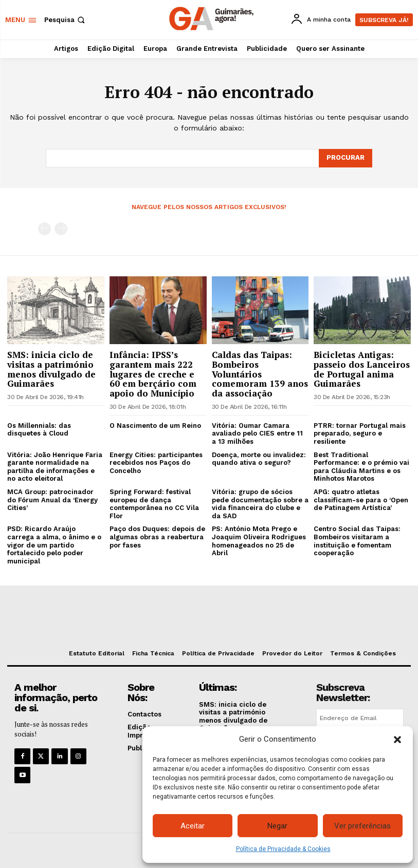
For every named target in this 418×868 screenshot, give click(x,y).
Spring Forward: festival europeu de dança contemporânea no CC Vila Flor (154, 504)
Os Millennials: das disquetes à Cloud (39, 430)
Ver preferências (362, 826)
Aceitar (193, 826)
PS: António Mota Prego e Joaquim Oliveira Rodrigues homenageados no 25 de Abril (259, 541)
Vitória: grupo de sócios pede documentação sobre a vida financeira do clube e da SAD (260, 504)
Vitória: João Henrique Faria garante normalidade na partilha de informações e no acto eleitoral (55, 467)
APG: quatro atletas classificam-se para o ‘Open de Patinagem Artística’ (361, 500)
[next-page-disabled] (61, 229)
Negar (277, 826)
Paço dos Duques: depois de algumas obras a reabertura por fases (157, 537)
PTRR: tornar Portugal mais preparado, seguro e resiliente (360, 433)
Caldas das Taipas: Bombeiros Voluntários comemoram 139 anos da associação (260, 374)
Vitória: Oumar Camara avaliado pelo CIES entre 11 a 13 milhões (257, 433)
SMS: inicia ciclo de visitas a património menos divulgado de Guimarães (51, 369)
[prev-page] (44, 229)
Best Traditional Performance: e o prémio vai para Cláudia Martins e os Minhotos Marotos (361, 467)
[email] (360, 718)
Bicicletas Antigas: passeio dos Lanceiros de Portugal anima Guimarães (362, 369)
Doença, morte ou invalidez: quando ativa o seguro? (259, 459)
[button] (397, 740)
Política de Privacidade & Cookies (283, 849)
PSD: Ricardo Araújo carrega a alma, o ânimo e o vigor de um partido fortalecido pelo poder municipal (54, 545)
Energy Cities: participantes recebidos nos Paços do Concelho (156, 463)
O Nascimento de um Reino (155, 426)
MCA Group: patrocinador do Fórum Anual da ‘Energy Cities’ (52, 500)
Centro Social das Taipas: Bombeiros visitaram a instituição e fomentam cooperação (357, 541)
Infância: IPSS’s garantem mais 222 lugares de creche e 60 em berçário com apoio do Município (153, 374)
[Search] (346, 158)
